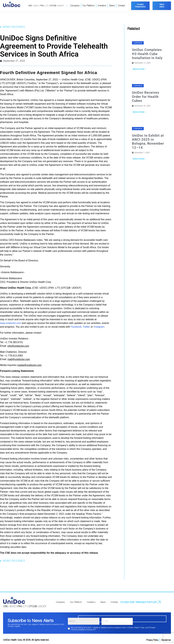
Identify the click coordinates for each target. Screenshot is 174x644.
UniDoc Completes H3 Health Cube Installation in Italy (147, 54)
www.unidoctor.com (11, 323)
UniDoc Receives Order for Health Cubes (146, 97)
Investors (102, 6)
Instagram (99, 327)
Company (75, 6)
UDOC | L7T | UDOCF (46, 6)
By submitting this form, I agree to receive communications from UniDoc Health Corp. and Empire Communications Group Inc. (113, 628)
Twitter (86, 327)
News (112, 6)
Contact (121, 6)
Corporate (138, 43)
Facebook (76, 327)
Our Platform (89, 6)
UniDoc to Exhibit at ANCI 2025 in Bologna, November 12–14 (148, 142)
